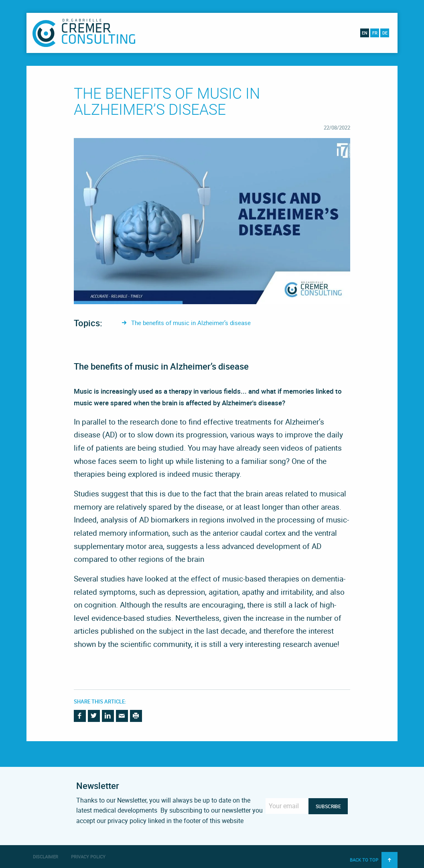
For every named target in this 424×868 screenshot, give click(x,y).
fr (375, 33)
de (385, 33)
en (365, 33)
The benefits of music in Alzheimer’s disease (191, 323)
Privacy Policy (88, 857)
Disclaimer (46, 857)
